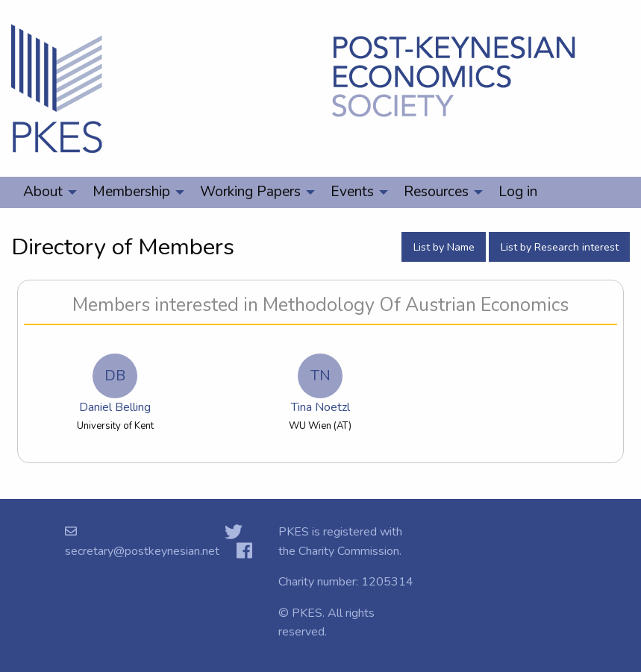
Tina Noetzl (320, 384)
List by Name (444, 247)
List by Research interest (560, 247)
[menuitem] (46, 192)
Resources (436, 192)
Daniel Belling (115, 384)
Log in (518, 192)
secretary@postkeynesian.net (142, 551)
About (43, 192)
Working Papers (250, 192)
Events (352, 192)
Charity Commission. (350, 551)
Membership (131, 192)
